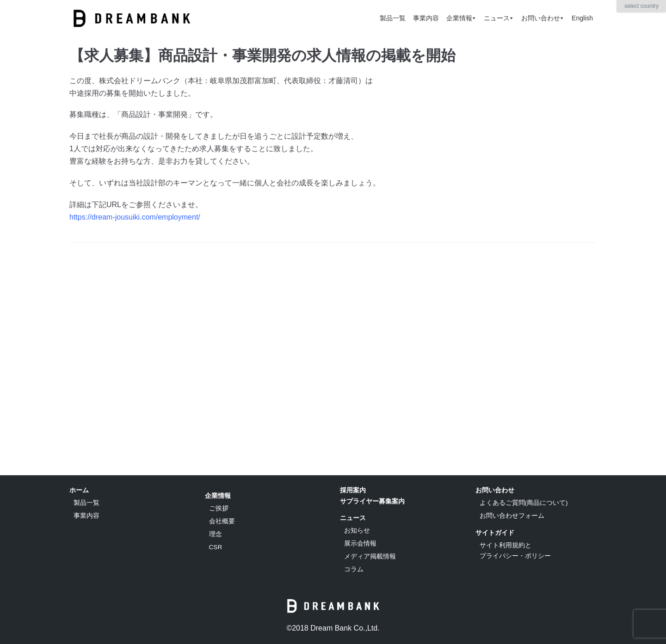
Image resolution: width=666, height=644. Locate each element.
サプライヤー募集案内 (372, 501)
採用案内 (353, 490)
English (582, 18)
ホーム (79, 490)
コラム (354, 569)
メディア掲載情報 (370, 556)
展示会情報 (360, 543)
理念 (216, 534)
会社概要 (222, 521)
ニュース (499, 18)
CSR (216, 547)
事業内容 (426, 18)
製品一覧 (393, 18)
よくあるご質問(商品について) (524, 503)
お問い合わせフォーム (512, 516)
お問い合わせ (543, 18)
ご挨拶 (219, 508)
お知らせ (357, 531)
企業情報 (461, 18)
